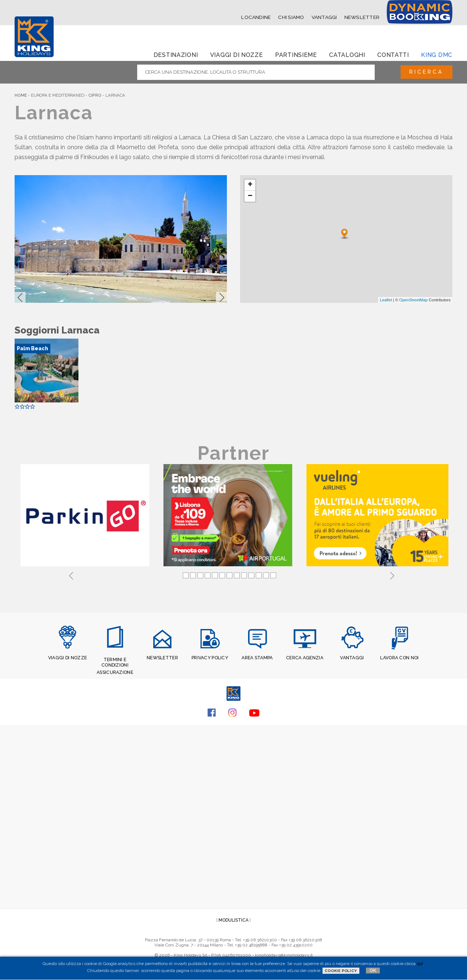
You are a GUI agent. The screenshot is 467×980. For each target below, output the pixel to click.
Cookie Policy (341, 971)
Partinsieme (296, 55)
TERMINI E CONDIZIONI (115, 662)
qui (420, 964)
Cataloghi (347, 55)
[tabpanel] (86, 516)
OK (373, 970)
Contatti (393, 55)
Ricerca (424, 72)
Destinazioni (176, 55)
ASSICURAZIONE (115, 671)
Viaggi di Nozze (237, 55)
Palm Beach (32, 348)
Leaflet (386, 300)
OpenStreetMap (413, 300)
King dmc (437, 55)
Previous (71, 575)
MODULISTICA (233, 919)
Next (392, 575)
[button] (20, 297)
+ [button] (250, 185)
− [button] (250, 196)
